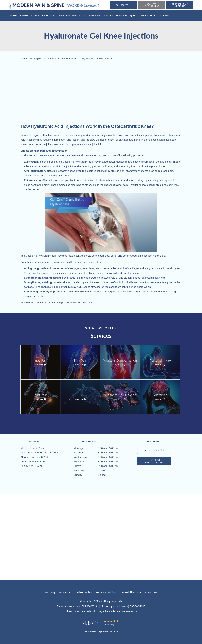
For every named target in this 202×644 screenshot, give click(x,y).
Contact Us (151, 592)
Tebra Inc (67, 593)
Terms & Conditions (106, 592)
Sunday (100, 475)
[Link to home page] (49, 5)
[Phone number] (154, 450)
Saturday (100, 470)
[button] (151, 5)
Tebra (115, 631)
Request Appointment (154, 461)
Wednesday (100, 457)
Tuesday (100, 453)
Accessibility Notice (131, 592)
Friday (100, 466)
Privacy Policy (84, 592)
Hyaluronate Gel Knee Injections (98, 59)
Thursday (100, 462)
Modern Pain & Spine (31, 59)
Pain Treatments (69, 59)
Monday (100, 448)
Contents (52, 59)
